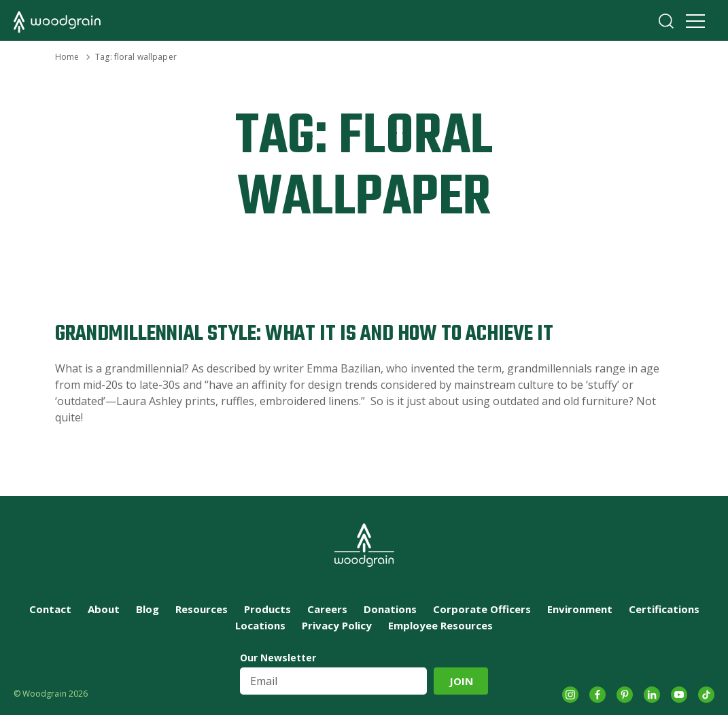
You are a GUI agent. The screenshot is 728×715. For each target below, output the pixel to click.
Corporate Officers (482, 609)
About (104, 609)
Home (67, 57)
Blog (148, 609)
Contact (50, 609)
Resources (202, 609)
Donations (390, 609)
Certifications (664, 609)
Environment (580, 609)
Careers (327, 609)
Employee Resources (440, 625)
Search (666, 21)
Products (267, 609)
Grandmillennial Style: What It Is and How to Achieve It (304, 334)
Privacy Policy (337, 625)
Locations (260, 625)
